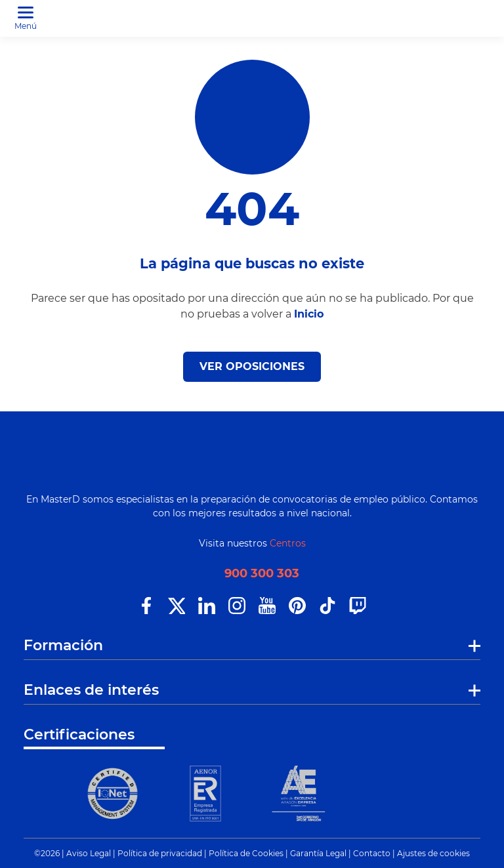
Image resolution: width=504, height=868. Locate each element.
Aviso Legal (89, 853)
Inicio (309, 314)
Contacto (372, 853)
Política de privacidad (160, 853)
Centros (288, 543)
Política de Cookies (246, 853)
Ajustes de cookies (433, 853)
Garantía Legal (318, 853)
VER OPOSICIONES (252, 366)
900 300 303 (262, 574)
